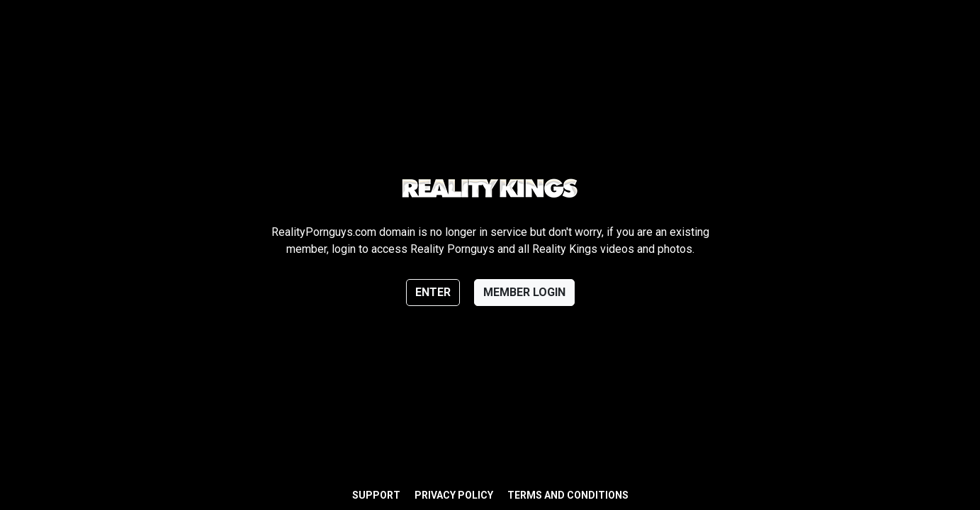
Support (376, 495)
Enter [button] (433, 292)
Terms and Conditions (568, 495)
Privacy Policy (454, 495)
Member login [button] (524, 292)
